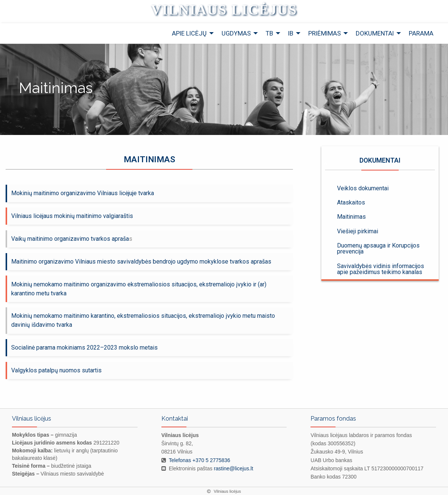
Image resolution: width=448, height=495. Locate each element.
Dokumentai (380, 164)
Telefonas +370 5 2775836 (200, 460)
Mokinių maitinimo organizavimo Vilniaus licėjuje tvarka (83, 193)
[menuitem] (191, 33)
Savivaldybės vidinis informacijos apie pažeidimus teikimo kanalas (381, 269)
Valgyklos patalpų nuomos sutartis (56, 370)
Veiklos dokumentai (363, 188)
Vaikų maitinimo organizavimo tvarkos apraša (70, 239)
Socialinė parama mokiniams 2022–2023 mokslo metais (84, 348)
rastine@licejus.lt (233, 468)
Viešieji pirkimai (358, 231)
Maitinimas (351, 217)
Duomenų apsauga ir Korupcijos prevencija (378, 248)
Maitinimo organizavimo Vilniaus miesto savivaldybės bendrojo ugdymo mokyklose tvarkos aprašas (141, 262)
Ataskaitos (351, 202)
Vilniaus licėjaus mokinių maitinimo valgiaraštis (72, 216)
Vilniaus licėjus (224, 10)
